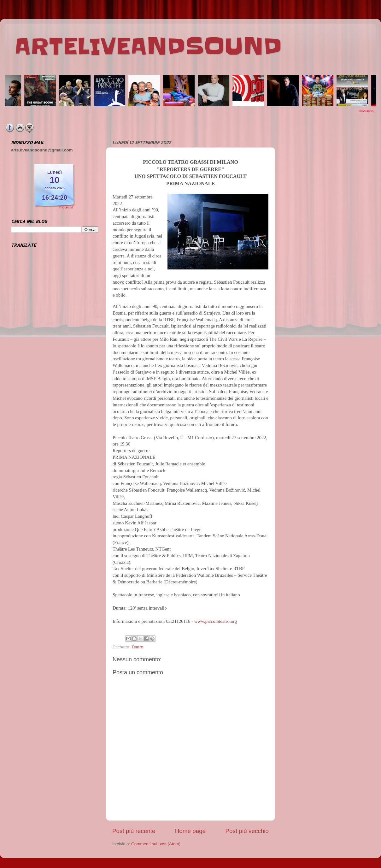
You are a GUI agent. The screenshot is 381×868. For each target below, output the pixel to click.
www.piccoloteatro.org (216, 621)
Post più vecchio (247, 831)
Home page (190, 831)
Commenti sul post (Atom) (156, 844)
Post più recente (134, 831)
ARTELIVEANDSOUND (148, 46)
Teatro (138, 647)
